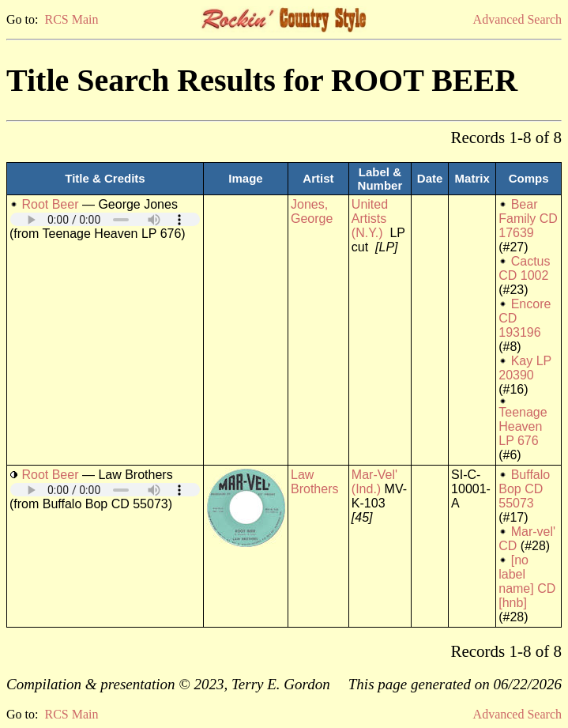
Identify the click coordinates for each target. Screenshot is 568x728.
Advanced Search (517, 19)
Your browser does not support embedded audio (105, 219)
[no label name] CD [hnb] (527, 581)
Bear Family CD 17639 (528, 219)
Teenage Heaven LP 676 (523, 426)
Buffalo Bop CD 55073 (524, 489)
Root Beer (50, 204)
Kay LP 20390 (525, 368)
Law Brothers (314, 482)
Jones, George (312, 211)
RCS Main (71, 19)
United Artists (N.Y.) (370, 219)
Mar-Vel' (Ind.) (374, 482)
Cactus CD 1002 (524, 268)
